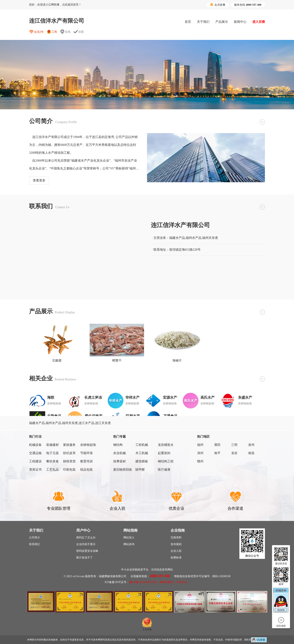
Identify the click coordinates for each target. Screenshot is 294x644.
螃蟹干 (117, 360)
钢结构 (118, 445)
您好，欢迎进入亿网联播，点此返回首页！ (55, 5)
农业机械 (119, 453)
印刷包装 (69, 470)
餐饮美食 (52, 461)
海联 (51, 397)
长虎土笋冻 (93, 397)
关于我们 (203, 22)
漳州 (200, 453)
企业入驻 (176, 551)
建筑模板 (142, 461)
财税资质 (69, 461)
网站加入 (129, 538)
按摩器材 (119, 461)
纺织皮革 (69, 453)
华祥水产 (132, 397)
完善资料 (176, 538)
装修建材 (52, 445)
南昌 (251, 453)
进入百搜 (259, 22)
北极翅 (57, 360)
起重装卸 (164, 453)
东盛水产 (245, 397)
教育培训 (86, 461)
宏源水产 (170, 397)
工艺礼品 (52, 470)
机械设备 (35, 445)
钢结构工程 (166, 461)
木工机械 (142, 453)
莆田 (217, 445)
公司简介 (35, 538)
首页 (188, 22)
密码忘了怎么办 (86, 538)
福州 (200, 445)
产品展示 (222, 22)
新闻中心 (240, 22)
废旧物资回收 (123, 470)
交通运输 (35, 453)
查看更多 (39, 180)
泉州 (251, 445)
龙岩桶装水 (166, 445)
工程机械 (142, 445)
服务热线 (248, 5)
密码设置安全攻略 (87, 551)
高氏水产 (208, 397)
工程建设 (35, 461)
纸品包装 (86, 470)
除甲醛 (140, 470)
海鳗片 (177, 360)
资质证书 (35, 470)
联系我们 (35, 544)
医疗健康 (164, 470)
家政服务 (69, 445)
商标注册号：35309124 (174, 582)
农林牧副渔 (88, 445)
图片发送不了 (85, 558)
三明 (234, 445)
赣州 (200, 461)
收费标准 (176, 558)
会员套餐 (218, 5)
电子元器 (52, 453)
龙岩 (234, 453)
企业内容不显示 (86, 544)
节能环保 (86, 453)
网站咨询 (129, 544)
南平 (217, 453)
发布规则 (176, 544)
